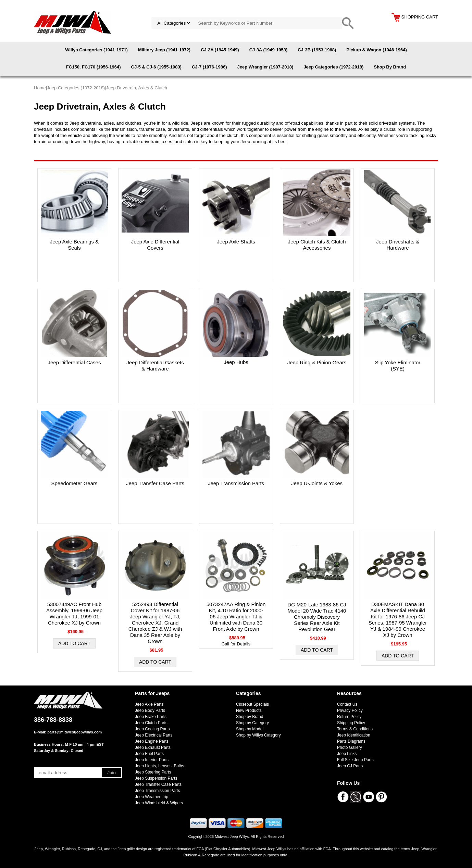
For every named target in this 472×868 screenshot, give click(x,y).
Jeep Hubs (236, 362)
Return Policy (349, 717)
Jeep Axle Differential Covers (155, 245)
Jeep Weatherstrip (152, 797)
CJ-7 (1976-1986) (209, 67)
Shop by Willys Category (258, 735)
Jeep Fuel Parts (149, 754)
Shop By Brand (390, 67)
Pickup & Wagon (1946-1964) (377, 50)
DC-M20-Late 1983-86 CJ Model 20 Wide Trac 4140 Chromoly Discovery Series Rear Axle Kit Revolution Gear (317, 617)
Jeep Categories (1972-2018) (333, 67)
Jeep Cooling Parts (152, 729)
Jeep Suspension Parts (156, 778)
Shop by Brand (250, 717)
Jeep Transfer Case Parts (155, 483)
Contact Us (347, 704)
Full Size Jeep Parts (355, 760)
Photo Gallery (350, 747)
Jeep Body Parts (150, 710)
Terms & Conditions (355, 729)
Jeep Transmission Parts (236, 483)
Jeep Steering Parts (153, 772)
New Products (249, 710)
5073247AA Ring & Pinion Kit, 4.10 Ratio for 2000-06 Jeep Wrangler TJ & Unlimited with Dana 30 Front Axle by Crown (236, 617)
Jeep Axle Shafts (236, 242)
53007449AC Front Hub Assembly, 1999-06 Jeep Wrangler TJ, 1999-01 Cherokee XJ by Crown (74, 613)
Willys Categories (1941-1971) (96, 50)
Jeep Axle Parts (149, 704)
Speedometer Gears (74, 483)
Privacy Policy (350, 710)
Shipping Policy (351, 723)
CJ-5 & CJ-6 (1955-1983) (156, 67)
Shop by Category (252, 723)
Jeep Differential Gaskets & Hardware (155, 366)
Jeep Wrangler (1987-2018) (265, 67)
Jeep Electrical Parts (154, 735)
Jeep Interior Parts (152, 760)
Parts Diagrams (351, 741)
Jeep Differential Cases (74, 362)
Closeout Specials (252, 704)
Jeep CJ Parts (350, 766)
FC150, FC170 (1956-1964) (94, 67)
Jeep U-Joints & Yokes (317, 483)
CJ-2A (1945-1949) (220, 50)
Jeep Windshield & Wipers (159, 803)
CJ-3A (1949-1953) (269, 50)
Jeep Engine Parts (152, 741)
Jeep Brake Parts (151, 717)
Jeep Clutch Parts (151, 723)
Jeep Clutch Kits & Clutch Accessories (317, 245)
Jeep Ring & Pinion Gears (317, 362)
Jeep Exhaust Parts (153, 747)
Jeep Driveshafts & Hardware (398, 245)
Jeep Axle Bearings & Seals (74, 245)
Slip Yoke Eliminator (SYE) (398, 366)
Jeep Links (347, 754)
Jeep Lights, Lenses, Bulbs (159, 766)
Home (40, 88)
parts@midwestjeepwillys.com (74, 732)
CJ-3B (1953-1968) (317, 50)
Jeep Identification (354, 735)
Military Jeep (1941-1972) (164, 50)
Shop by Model (250, 729)
